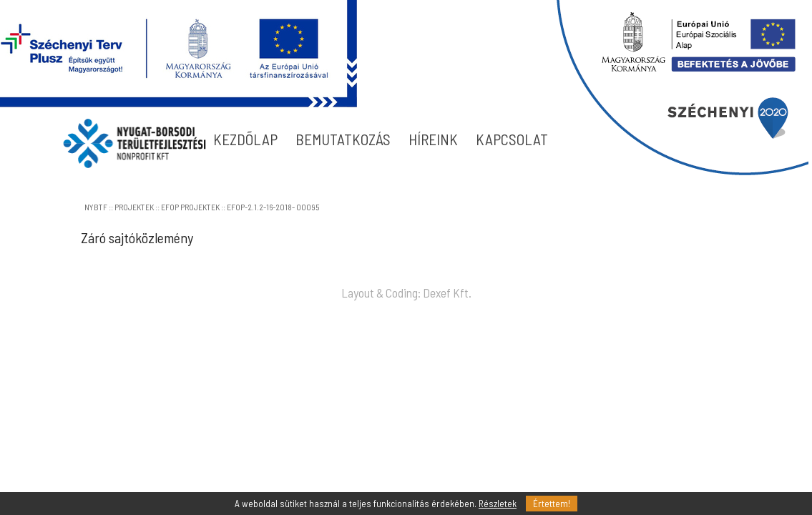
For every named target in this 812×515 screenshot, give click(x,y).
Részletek (498, 504)
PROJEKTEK (134, 207)
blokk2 (683, 88)
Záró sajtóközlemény (137, 237)
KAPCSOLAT (512, 139)
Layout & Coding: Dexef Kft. (406, 293)
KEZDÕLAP (245, 139)
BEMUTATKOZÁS (343, 139)
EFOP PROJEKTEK (190, 207)
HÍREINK (433, 139)
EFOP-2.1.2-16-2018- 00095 (273, 207)
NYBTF (96, 207)
